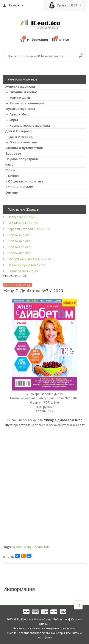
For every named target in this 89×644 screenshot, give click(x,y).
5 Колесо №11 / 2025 (23, 271)
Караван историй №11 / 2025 (29, 229)
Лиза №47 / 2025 (20, 247)
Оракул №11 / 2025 (21, 217)
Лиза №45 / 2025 (20, 235)
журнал (17, 547)
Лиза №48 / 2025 (20, 253)
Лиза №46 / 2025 (20, 241)
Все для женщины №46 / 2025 (29, 259)
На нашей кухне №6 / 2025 (27, 265)
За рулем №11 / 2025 (23, 223)
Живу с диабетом (37, 547)
